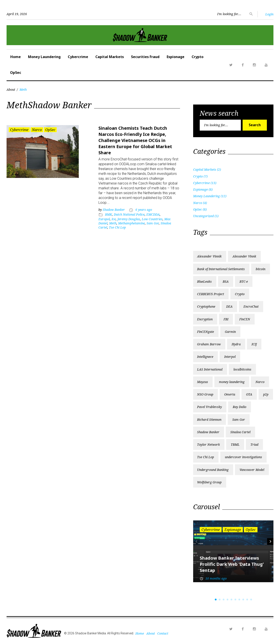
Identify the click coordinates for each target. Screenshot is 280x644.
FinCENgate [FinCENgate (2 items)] (206, 332)
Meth (113, 223)
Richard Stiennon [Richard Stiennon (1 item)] (209, 420)
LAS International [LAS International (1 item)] (210, 369)
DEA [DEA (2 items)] (229, 306)
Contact (163, 633)
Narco (37, 130)
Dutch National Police (129, 214)
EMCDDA (153, 214)
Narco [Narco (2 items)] (260, 382)
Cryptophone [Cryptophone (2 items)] (206, 306)
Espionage (176, 57)
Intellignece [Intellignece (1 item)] (205, 357)
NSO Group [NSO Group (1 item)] (205, 394)
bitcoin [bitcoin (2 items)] (261, 269)
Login (269, 14)
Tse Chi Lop (117, 227)
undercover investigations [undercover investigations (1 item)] (243, 457)
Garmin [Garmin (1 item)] (230, 332)
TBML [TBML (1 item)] (235, 444)
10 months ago (216, 578)
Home (16, 57)
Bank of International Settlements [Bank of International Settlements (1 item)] (221, 269)
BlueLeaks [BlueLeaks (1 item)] (204, 281)
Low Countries (152, 219)
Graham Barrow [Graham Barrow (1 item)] (209, 344)
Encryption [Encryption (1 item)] (205, 319)
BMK (108, 214)
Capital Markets (110, 57)
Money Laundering (44, 57)
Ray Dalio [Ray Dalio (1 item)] (240, 407)
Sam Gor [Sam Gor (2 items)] (239, 420)
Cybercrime (78, 57)
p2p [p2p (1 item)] (266, 394)
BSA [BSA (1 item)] (226, 281)
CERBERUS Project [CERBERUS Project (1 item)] (211, 294)
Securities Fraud (145, 57)
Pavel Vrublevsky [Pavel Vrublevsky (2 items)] (209, 407)
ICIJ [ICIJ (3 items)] (254, 344)
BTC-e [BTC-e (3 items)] (244, 281)
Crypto (198, 57)
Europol (104, 219)
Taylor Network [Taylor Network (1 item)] (208, 444)
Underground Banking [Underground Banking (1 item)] (213, 470)
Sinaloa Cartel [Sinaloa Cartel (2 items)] (240, 432)
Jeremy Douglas (129, 219)
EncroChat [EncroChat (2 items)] (251, 306)
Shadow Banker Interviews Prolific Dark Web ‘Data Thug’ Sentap (232, 564)
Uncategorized (203, 216)
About (11, 90)
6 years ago (144, 210)
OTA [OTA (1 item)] (249, 394)
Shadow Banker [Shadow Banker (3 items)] (208, 432)
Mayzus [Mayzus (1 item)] (203, 382)
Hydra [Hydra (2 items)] (236, 344)
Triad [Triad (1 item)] (254, 444)
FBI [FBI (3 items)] (226, 319)
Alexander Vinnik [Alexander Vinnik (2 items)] (209, 256)
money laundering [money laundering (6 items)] (232, 382)
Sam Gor (153, 223)
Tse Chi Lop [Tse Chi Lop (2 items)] (206, 457)
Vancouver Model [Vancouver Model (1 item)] (252, 470)
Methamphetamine (131, 223)
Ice (114, 219)
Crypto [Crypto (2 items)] (240, 294)
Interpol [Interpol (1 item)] (230, 357)
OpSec (16, 73)
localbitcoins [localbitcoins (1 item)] (242, 369)
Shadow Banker (114, 210)
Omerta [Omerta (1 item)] (230, 394)
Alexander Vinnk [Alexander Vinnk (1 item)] (244, 256)
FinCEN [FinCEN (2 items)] (245, 319)
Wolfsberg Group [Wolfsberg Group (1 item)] (209, 482)
